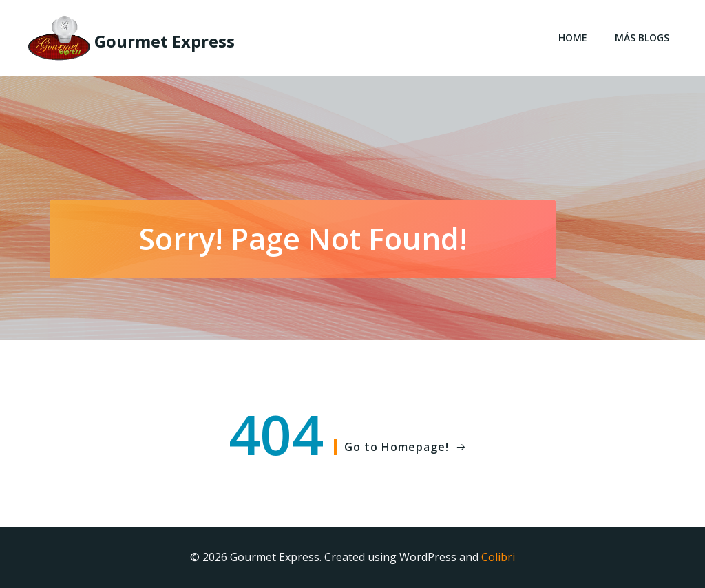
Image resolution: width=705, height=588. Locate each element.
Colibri (498, 557)
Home (573, 38)
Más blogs (642, 38)
